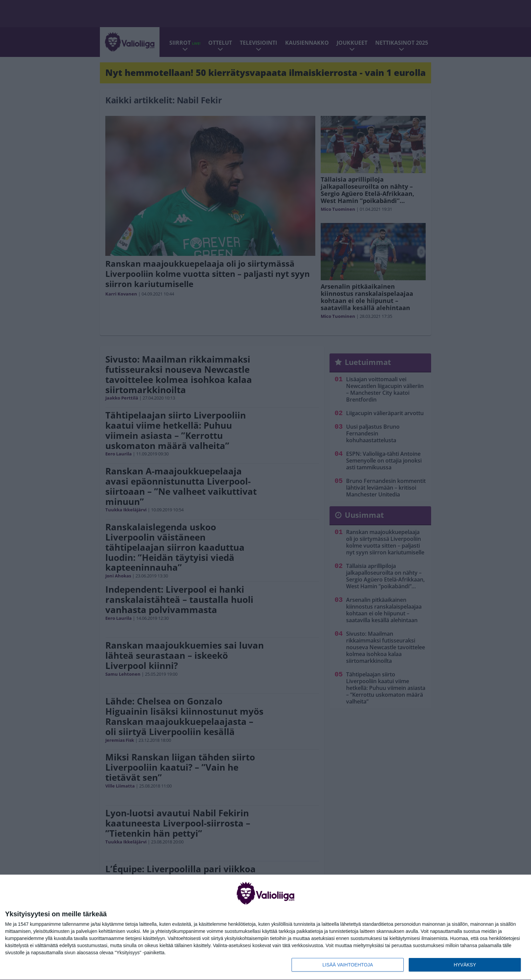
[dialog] (265, 927)
